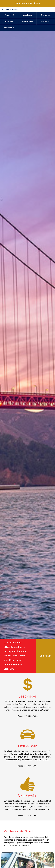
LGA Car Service (11, 9)
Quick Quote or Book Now (28, 3)
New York (9, 21)
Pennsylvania (27, 21)
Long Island (27, 15)
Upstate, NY (46, 21)
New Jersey (46, 15)
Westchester (9, 28)
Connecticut (9, 15)
